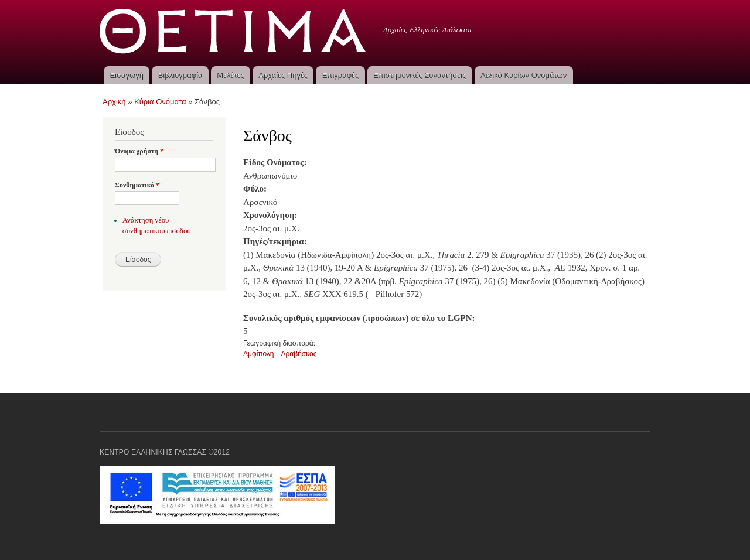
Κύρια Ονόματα (160, 102)
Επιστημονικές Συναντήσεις (420, 75)
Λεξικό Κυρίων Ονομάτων (524, 75)
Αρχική (114, 102)
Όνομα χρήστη (139, 151)
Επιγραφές (340, 75)
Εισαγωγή (126, 75)
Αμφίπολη (259, 354)
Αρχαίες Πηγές (283, 75)
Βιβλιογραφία (180, 75)
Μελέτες (230, 75)
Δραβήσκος (299, 354)
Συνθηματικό (137, 185)
